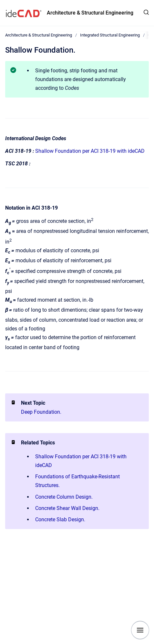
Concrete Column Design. (64, 497)
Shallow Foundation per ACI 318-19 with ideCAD (90, 151)
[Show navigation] (140, 630)
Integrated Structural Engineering (110, 35)
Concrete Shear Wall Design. (67, 508)
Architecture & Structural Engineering (90, 13)
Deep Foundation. (41, 412)
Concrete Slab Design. (60, 519)
